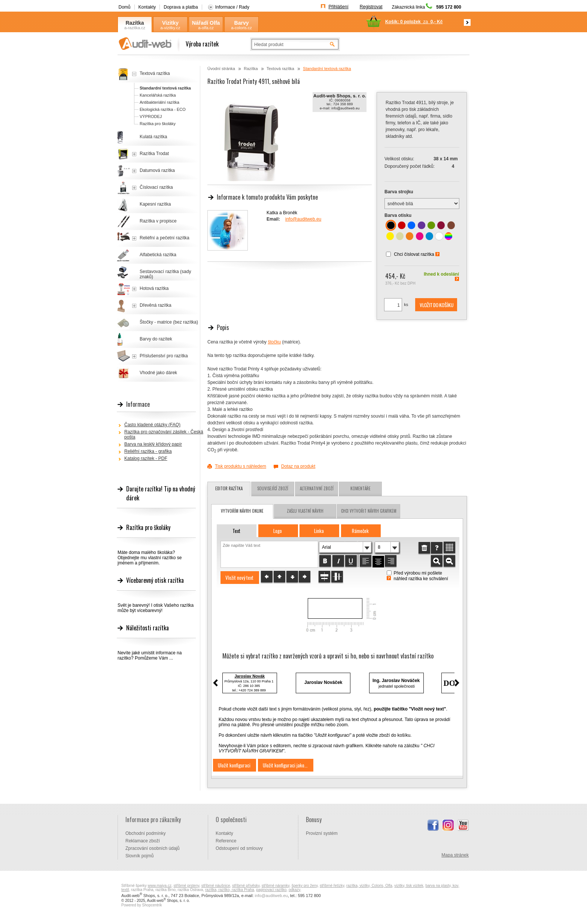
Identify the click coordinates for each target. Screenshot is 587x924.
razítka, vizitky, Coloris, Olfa (369, 886)
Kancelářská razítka (158, 95)
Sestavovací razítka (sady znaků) (165, 274)
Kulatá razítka (153, 137)
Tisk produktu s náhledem (241, 466)
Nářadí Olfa (206, 23)
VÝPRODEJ (151, 116)
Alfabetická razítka (158, 255)
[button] (436, 305)
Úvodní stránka (221, 69)
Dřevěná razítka (156, 305)
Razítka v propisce (158, 221)
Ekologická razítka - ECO (163, 109)
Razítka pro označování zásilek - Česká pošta (164, 434)
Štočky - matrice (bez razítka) (169, 322)
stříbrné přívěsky (246, 886)
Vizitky (170, 23)
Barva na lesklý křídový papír (153, 444)
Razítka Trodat (154, 154)
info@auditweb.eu (303, 219)
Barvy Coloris (241, 23)
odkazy (294, 890)
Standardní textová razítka (327, 69)
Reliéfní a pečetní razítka (165, 238)
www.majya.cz (160, 886)
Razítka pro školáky (158, 124)
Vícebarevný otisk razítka (155, 580)
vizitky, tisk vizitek (409, 886)
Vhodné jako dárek (158, 373)
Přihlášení (338, 7)
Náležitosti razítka (147, 628)
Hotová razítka (154, 288)
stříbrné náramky (276, 886)
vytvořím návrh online (242, 511)
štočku (274, 342)
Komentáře (361, 488)
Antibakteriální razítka (159, 102)
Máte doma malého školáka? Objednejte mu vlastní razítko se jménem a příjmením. (150, 558)
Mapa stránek (455, 855)
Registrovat (371, 7)
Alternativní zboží (317, 488)
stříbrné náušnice (216, 886)
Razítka (135, 23)
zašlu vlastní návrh (305, 511)
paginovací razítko (271, 890)
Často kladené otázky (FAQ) (152, 425)
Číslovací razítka (156, 187)
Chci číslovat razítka (414, 254)
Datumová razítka (157, 170)
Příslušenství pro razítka (164, 356)
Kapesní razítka (155, 204)
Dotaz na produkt (298, 466)
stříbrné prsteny (187, 886)
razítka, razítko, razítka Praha (230, 890)
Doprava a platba (181, 7)
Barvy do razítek (156, 339)
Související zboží (273, 488)
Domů (125, 7)
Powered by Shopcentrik (142, 905)
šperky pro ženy (305, 886)
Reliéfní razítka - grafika (148, 451)
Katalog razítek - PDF (146, 458)
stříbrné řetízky (332, 886)
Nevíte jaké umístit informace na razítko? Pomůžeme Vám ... (150, 655)
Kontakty (147, 7)
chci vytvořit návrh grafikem (369, 511)
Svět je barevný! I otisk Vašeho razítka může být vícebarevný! (156, 608)
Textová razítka (280, 69)
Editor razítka (229, 488)
